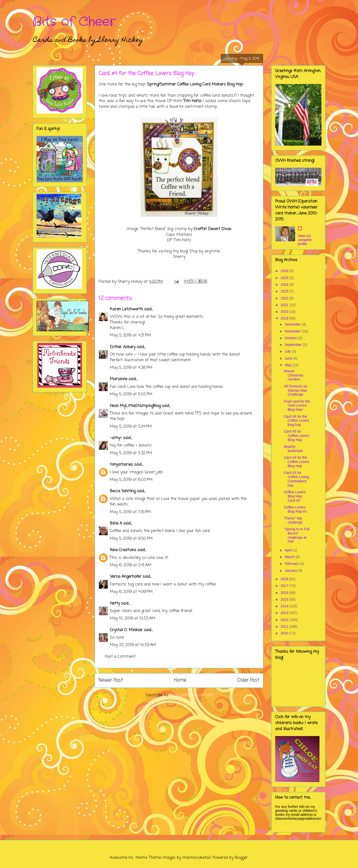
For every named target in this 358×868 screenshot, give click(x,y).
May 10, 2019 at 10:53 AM (133, 619)
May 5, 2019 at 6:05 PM (131, 480)
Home (180, 680)
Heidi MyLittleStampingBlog (135, 406)
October (291, 338)
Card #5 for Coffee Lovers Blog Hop (297, 436)
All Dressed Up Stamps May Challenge (295, 390)
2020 (285, 312)
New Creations (123, 550)
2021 (285, 305)
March (290, 557)
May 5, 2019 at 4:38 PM (131, 368)
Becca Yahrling (123, 491)
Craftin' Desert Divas (213, 229)
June (289, 358)
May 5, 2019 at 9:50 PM (131, 539)
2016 (285, 593)
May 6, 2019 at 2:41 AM (131, 565)
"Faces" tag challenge (293, 520)
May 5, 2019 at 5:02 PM (131, 394)
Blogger (241, 858)
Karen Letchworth (126, 309)
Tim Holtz (192, 101)
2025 (285, 278)
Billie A (116, 524)
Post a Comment (120, 657)
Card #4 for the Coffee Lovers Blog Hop (297, 462)
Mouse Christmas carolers (294, 375)
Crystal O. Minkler (126, 630)
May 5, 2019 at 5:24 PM (131, 427)
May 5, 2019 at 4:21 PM (130, 335)
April (289, 550)
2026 (285, 271)
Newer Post (111, 680)
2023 (285, 291)
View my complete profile (305, 240)
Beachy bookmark (293, 449)
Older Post (248, 680)
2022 (285, 298)
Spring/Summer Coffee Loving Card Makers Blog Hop (195, 84)
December (293, 324)
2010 (285, 633)
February (292, 564)
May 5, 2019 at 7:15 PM (130, 512)
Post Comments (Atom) (191, 695)
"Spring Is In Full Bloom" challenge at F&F (297, 535)
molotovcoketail (197, 858)
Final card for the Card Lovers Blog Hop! (297, 406)
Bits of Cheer (74, 22)
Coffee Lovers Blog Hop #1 (295, 509)
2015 (285, 599)
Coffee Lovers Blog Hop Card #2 (295, 496)
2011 (285, 626)
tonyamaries (121, 465)
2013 (285, 613)
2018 (285, 579)
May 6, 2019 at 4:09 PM (131, 592)
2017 (285, 586)
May (288, 365)
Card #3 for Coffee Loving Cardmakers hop (296, 479)
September (294, 345)
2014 (285, 606)
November (293, 331)
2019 (285, 318)
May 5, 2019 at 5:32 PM (131, 453)
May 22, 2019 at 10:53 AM (133, 645)
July (288, 351)
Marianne (119, 379)
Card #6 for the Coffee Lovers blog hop (297, 421)
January (291, 571)
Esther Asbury (123, 347)
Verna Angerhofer (126, 577)
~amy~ (116, 438)
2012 (285, 620)
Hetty (115, 604)
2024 (285, 285)
